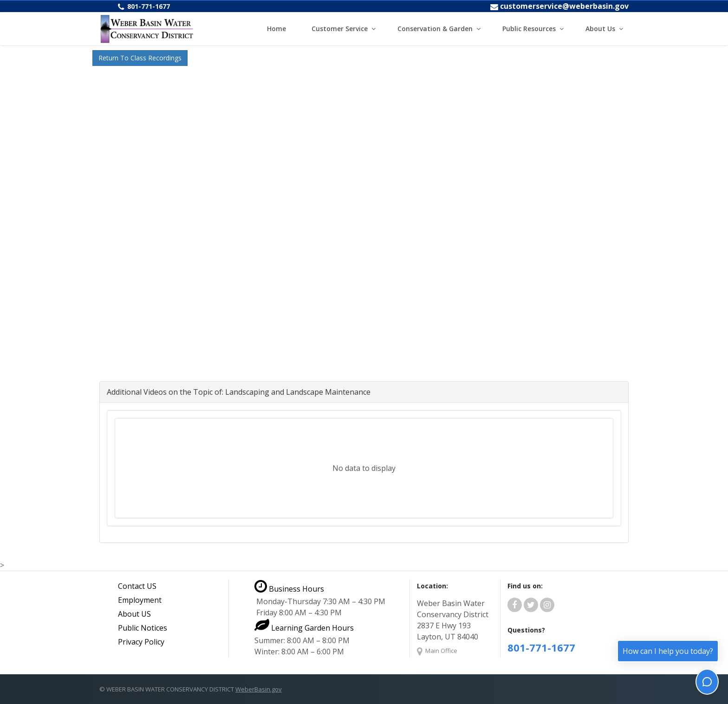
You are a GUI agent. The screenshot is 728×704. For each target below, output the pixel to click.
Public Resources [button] (529, 29)
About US (134, 614)
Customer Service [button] (340, 29)
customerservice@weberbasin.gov (564, 6)
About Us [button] (600, 29)
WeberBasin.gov (259, 689)
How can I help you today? (668, 651)
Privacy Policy (141, 642)
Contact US (137, 586)
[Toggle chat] (707, 682)
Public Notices (143, 628)
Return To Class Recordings (140, 58)
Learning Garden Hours (304, 628)
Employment (140, 600)
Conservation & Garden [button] (435, 29)
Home (276, 29)
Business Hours (289, 589)
